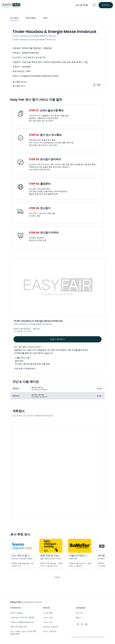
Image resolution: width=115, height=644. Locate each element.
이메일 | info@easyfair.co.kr (22, 622)
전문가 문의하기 (57, 339)
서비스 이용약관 (50, 631)
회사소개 (80, 613)
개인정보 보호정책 (51, 627)
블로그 (79, 618)
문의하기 (106, 5)
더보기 (57, 577)
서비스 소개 (48, 622)
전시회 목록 (48, 613)
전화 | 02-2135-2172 (19, 627)
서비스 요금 (48, 618)
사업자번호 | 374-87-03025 (22, 618)
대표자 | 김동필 (16, 613)
